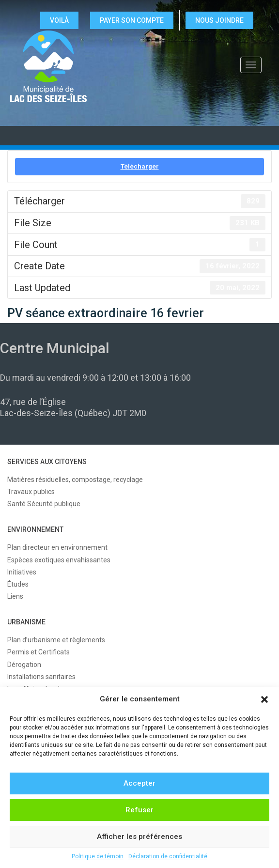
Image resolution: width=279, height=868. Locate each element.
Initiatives (22, 572)
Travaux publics (31, 492)
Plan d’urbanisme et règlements (56, 640)
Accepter (139, 783)
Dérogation (24, 665)
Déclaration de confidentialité (168, 856)
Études (18, 584)
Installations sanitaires (41, 677)
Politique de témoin (98, 856)
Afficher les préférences (139, 837)
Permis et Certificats (39, 652)
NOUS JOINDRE (219, 20)
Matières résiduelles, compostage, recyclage (75, 480)
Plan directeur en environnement (57, 547)
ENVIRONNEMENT (35, 529)
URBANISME (26, 622)
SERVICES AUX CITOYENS (47, 462)
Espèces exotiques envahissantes (59, 560)
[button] (264, 699)
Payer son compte (132, 20)
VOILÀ (59, 20)
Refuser (139, 810)
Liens (15, 596)
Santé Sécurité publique (44, 504)
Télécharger (140, 166)
